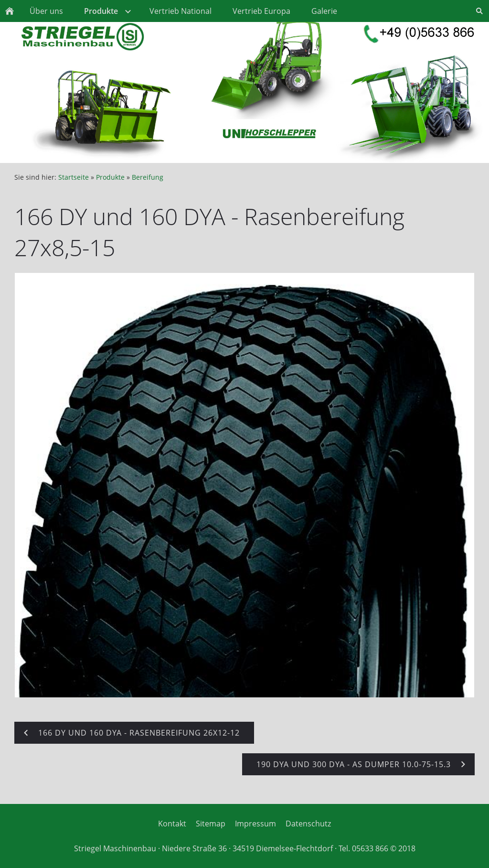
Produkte (110, 177)
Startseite (74, 177)
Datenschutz (308, 824)
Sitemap (211, 824)
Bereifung (148, 177)
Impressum (255, 824)
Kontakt (172, 824)
